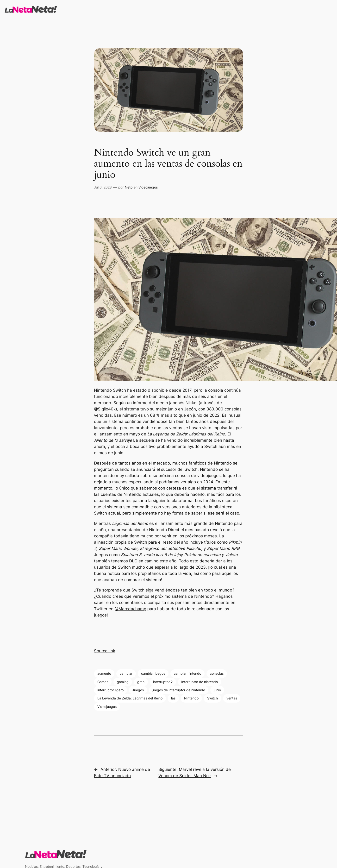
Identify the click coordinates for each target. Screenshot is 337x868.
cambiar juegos (153, 673)
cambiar (126, 673)
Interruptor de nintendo (200, 682)
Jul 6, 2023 (103, 187)
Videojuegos (148, 187)
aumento (104, 673)
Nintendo (191, 698)
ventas (232, 698)
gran (141, 682)
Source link (105, 651)
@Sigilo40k (105, 409)
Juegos (138, 690)
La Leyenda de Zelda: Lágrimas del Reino (130, 698)
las (173, 698)
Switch (212, 698)
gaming (123, 682)
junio (217, 690)
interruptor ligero (110, 690)
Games (103, 682)
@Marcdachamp (130, 609)
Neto (129, 187)
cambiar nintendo (187, 673)
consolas (217, 673)
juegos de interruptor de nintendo (179, 690)
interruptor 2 (163, 682)
